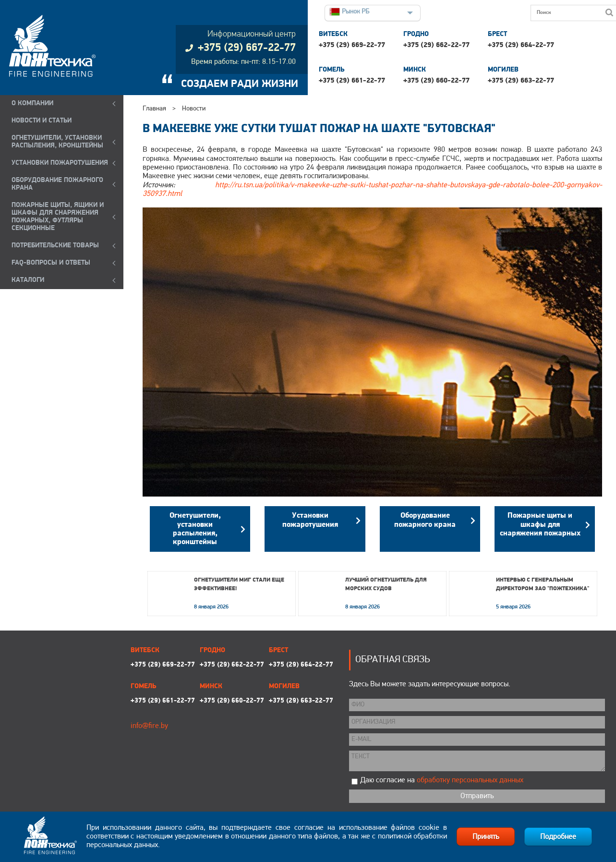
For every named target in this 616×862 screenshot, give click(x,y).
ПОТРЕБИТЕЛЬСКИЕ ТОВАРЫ (55, 246)
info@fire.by (149, 726)
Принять (486, 837)
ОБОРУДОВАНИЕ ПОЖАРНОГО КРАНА (57, 184)
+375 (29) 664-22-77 (521, 45)
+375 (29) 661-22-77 (352, 81)
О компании (32, 103)
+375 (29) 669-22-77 (352, 45)
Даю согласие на (442, 780)
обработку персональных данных (470, 780)
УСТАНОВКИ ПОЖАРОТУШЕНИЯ (60, 163)
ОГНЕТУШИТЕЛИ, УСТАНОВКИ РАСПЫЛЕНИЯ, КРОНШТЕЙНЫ (57, 142)
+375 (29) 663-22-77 (521, 81)
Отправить (477, 796)
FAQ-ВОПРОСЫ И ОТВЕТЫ (51, 263)
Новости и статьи (42, 121)
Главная (154, 109)
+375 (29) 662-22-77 (436, 45)
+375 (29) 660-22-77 (436, 81)
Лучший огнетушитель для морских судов (386, 584)
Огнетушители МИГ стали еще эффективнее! (239, 584)
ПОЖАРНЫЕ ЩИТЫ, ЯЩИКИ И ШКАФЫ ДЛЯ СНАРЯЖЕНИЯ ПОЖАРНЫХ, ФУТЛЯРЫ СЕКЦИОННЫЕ (58, 217)
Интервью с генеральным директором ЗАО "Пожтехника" (543, 584)
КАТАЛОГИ (28, 280)
